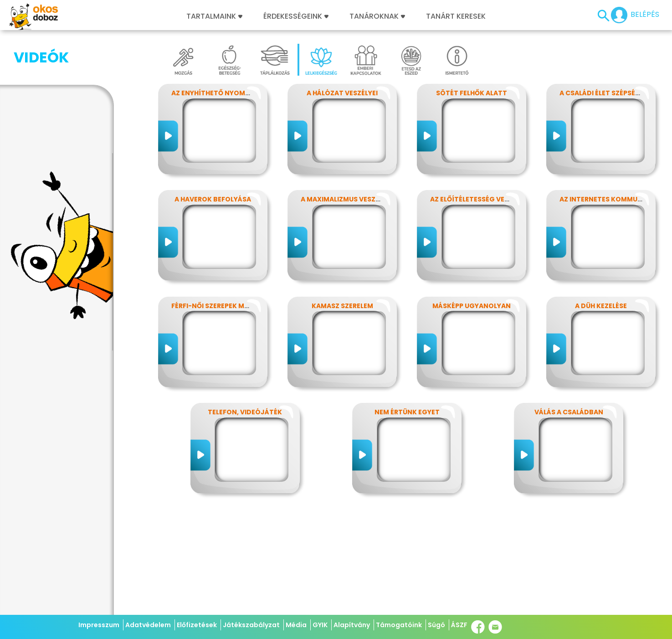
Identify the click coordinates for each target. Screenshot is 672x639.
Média (296, 625)
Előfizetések (197, 625)
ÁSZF (459, 625)
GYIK (320, 625)
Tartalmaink (214, 16)
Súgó (436, 625)
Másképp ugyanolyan (472, 306)
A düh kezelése (601, 306)
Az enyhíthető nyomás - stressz (230, 93)
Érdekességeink (296, 16)
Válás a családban (569, 412)
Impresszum (99, 625)
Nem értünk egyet (407, 412)
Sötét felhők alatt (472, 93)
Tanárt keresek (456, 16)
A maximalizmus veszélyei (346, 199)
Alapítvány (352, 625)
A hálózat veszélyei (342, 93)
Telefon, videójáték (245, 412)
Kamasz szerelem (342, 306)
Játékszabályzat (251, 625)
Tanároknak (377, 16)
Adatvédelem (148, 625)
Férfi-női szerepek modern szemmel (235, 306)
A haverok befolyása (213, 199)
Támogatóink (399, 625)
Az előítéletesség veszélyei (480, 199)
